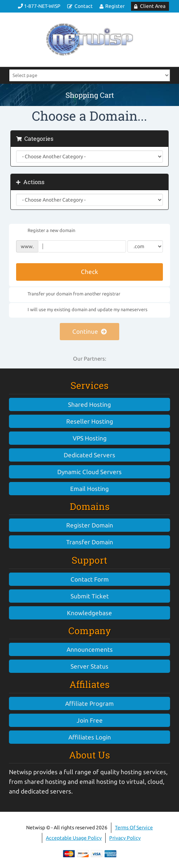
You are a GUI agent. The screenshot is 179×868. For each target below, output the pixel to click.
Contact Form (90, 579)
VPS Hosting (90, 438)
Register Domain (90, 525)
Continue (90, 331)
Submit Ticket (90, 596)
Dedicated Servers (89, 455)
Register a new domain (46, 231)
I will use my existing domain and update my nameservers (82, 310)
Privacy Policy (125, 838)
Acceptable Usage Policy (74, 838)
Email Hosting (89, 489)
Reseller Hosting (90, 421)
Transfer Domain (90, 542)
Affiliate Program (89, 703)
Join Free (90, 720)
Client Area (153, 6)
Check (89, 272)
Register (115, 6)
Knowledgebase (89, 613)
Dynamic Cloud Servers (89, 472)
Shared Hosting (89, 404)
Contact (84, 6)
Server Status (89, 666)
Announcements (90, 649)
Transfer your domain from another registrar (68, 294)
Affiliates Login (90, 737)
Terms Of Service (134, 828)
